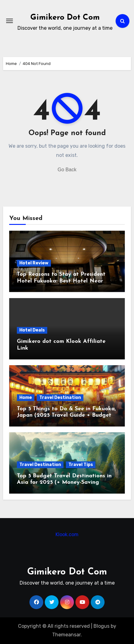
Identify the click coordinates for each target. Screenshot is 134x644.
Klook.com (67, 534)
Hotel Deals (32, 330)
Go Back (67, 170)
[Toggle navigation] (10, 21)
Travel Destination (60, 398)
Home (26, 398)
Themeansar (66, 635)
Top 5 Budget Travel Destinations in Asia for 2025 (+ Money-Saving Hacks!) (64, 483)
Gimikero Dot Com (65, 18)
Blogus (101, 626)
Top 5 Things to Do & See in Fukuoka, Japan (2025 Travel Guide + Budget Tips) (66, 415)
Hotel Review (34, 263)
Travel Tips (81, 465)
